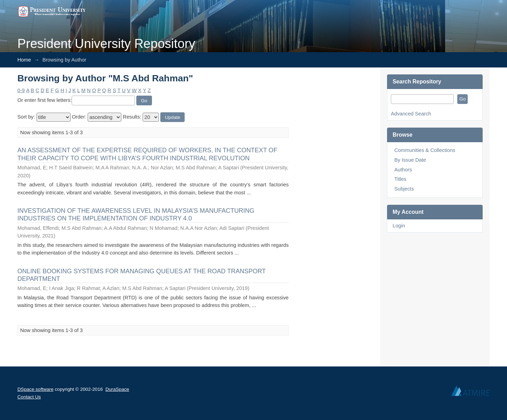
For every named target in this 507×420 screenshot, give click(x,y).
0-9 (21, 90)
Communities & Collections (425, 150)
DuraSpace (117, 389)
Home (24, 60)
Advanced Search (411, 114)
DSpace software (35, 389)
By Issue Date (410, 160)
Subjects (404, 189)
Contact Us (29, 397)
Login (399, 226)
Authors (403, 170)
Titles (400, 179)
